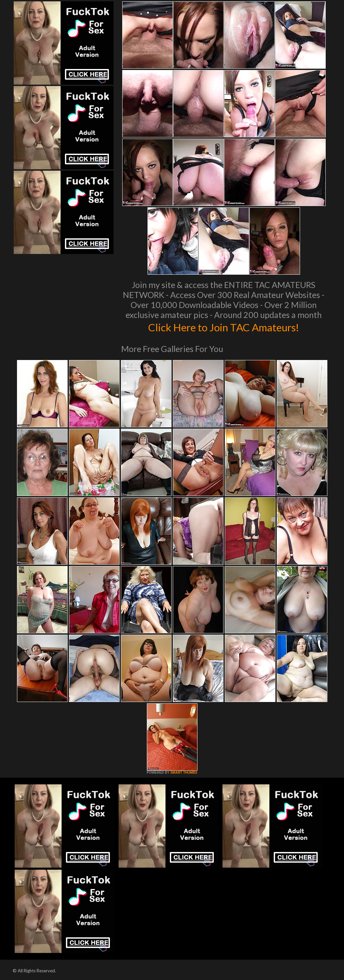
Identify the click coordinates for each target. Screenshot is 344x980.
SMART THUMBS (184, 772)
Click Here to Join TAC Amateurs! (224, 327)
